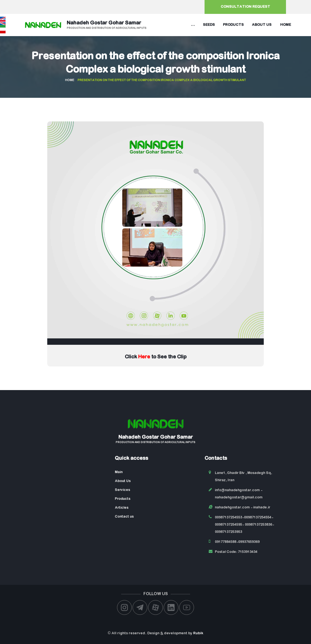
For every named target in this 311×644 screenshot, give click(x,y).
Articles (122, 508)
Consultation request (245, 7)
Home (286, 25)
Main (119, 472)
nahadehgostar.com (232, 507)
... (193, 25)
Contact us (124, 517)
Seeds (209, 25)
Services (122, 490)
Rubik (198, 633)
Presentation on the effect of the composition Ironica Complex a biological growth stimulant (155, 63)
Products (233, 25)
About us (262, 25)
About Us (123, 481)
